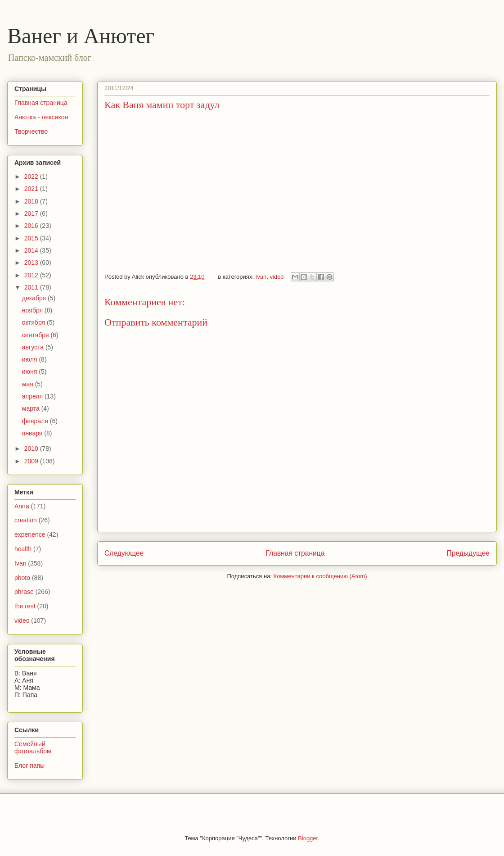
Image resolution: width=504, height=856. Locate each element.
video (277, 277)
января (33, 433)
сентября (36, 335)
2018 (32, 201)
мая (29, 384)
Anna (22, 506)
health (23, 549)
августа (34, 347)
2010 (32, 448)
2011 (32, 287)
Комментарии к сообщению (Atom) (320, 576)
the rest (25, 606)
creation (26, 520)
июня (31, 371)
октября (34, 322)
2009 (32, 461)
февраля (36, 421)
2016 (32, 226)
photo (22, 578)
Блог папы (29, 765)
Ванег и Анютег (81, 36)
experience (30, 534)
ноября (33, 310)
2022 (32, 177)
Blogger (308, 838)
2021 (32, 189)
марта (32, 408)
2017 (32, 213)
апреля (33, 396)
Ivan (261, 277)
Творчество (31, 131)
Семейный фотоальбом (33, 748)
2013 (32, 263)
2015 (32, 238)
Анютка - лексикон (41, 117)
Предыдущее (468, 553)
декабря (35, 298)
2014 (32, 250)
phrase (24, 592)
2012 (32, 275)
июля (31, 359)
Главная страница (295, 553)
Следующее (124, 553)
